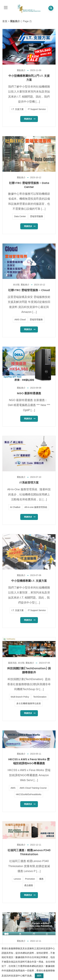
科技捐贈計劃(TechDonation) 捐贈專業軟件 (29, 670)
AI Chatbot (15, 507)
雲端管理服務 (37, 216)
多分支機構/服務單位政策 (29, 703)
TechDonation (40, 697)
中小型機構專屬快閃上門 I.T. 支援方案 (29, 78)
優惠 (41, 879)
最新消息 (12, 663)
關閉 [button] (39, 976)
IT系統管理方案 (29, 483)
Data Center (20, 216)
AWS (13, 788)
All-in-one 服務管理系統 (36, 507)
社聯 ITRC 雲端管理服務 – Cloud (29, 290)
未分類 (16, 285)
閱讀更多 (28, 119)
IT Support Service (37, 109)
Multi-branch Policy (20, 697)
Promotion (30, 879)
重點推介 (21, 70)
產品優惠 (29, 885)
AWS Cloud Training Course (33, 788)
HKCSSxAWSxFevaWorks (29, 794)
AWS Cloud (20, 320)
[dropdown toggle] (6, 8)
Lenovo (17, 879)
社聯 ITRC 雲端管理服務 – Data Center (29, 185)
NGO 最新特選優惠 (29, 393)
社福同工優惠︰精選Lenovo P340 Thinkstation (29, 852)
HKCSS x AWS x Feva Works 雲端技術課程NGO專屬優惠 (29, 761)
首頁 (5, 21)
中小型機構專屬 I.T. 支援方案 (29, 581)
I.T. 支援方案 (18, 109)
